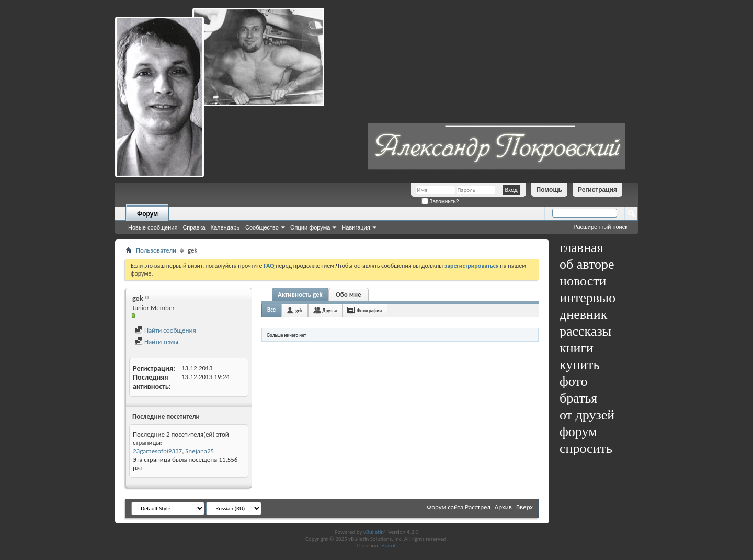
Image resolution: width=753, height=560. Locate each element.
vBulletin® (375, 532)
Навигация (356, 227)
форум (578, 432)
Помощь (549, 190)
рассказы (585, 331)
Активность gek (300, 295)
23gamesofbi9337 (157, 451)
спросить (586, 448)
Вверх (524, 507)
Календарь (225, 227)
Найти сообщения (165, 330)
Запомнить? (440, 202)
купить (579, 365)
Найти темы (156, 342)
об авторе (587, 264)
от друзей (587, 415)
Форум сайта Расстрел (459, 507)
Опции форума (310, 227)
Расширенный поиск (600, 227)
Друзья (329, 310)
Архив (503, 507)
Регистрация (597, 190)
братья (578, 398)
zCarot (389, 546)
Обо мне (349, 295)
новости (583, 281)
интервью (587, 298)
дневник (583, 315)
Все (271, 310)
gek (299, 310)
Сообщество (262, 227)
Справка (194, 227)
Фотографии (369, 310)
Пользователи (156, 250)
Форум (147, 214)
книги (577, 348)
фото (574, 381)
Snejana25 (199, 451)
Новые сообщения (153, 227)
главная (581, 248)
